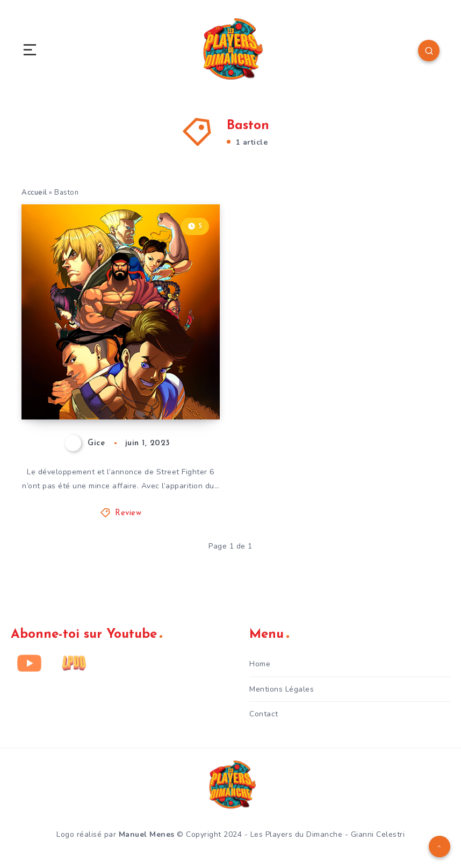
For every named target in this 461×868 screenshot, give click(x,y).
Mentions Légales (282, 689)
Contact (264, 714)
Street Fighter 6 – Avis (112, 392)
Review (128, 513)
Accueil (34, 193)
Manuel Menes (147, 834)
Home (260, 664)
